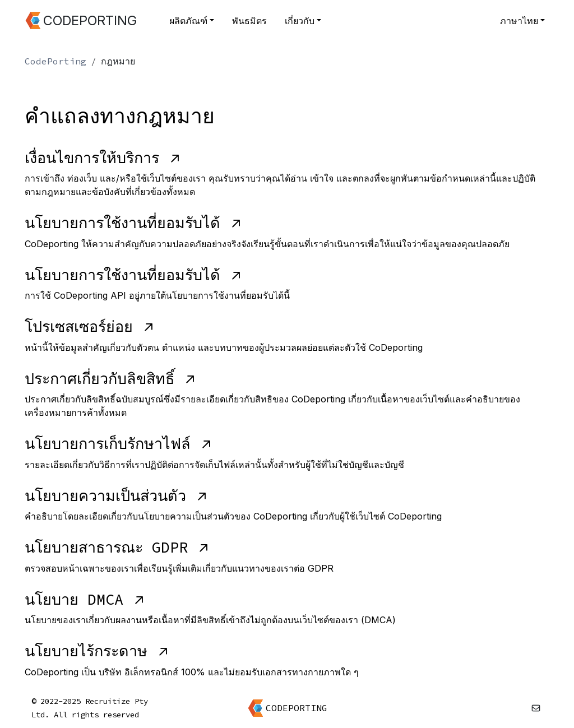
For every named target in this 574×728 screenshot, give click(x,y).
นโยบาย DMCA (85, 599)
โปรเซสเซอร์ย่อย (90, 326)
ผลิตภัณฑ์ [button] (188, 21)
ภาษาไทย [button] (519, 21)
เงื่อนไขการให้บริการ (103, 157)
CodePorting (55, 61)
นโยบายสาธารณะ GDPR (117, 547)
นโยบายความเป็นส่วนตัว (116, 495)
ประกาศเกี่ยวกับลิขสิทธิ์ (110, 378)
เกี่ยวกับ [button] (300, 21)
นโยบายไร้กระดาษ (97, 651)
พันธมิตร (249, 21)
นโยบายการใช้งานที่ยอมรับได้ (133, 222)
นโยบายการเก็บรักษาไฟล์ (119, 443)
